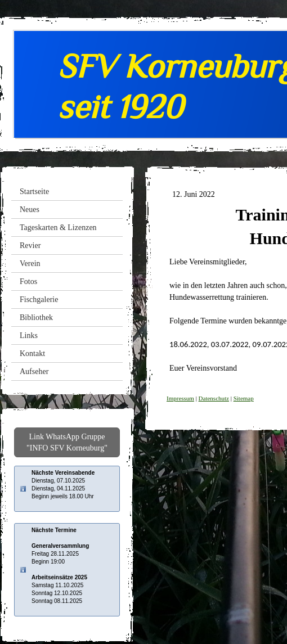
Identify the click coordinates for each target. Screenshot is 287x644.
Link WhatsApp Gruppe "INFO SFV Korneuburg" (67, 442)
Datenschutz (214, 398)
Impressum (180, 398)
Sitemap (244, 398)
